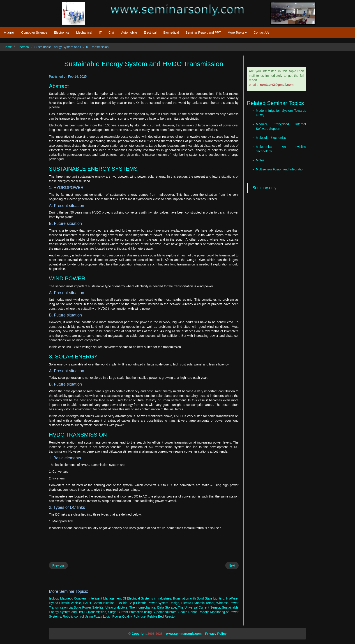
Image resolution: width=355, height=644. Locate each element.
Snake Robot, (188, 612)
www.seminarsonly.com (184, 634)
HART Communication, (99, 603)
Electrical (150, 33)
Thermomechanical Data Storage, (153, 607)
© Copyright (137, 634)
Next (232, 565)
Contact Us (261, 33)
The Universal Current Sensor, (199, 607)
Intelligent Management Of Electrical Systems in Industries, (130, 598)
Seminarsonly (265, 188)
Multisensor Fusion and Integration (280, 169)
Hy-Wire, (232, 598)
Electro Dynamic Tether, (198, 603)
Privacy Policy (216, 634)
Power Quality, (122, 616)
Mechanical (84, 33)
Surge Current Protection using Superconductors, (143, 612)
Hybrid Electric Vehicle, (65, 603)
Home (9, 33)
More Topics (237, 33)
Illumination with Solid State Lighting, (199, 598)
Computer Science (34, 33)
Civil (111, 33)
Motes (260, 160)
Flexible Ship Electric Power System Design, (148, 603)
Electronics (62, 33)
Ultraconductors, (117, 607)
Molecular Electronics (271, 138)
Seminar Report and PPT (203, 33)
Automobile (129, 33)
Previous (58, 565)
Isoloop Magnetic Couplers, (68, 598)
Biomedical (171, 33)
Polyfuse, (140, 616)
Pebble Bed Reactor (161, 616)
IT (100, 33)
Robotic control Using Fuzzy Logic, (87, 616)
